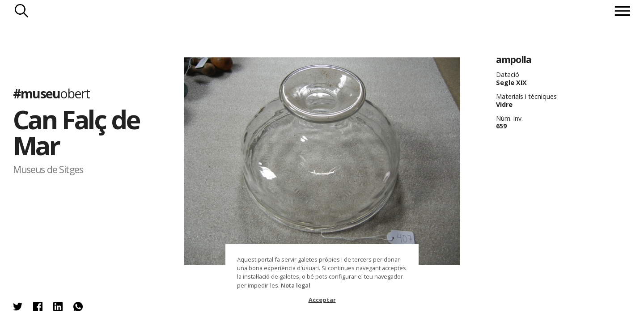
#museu (51, 93)
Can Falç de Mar (76, 132)
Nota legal (296, 285)
